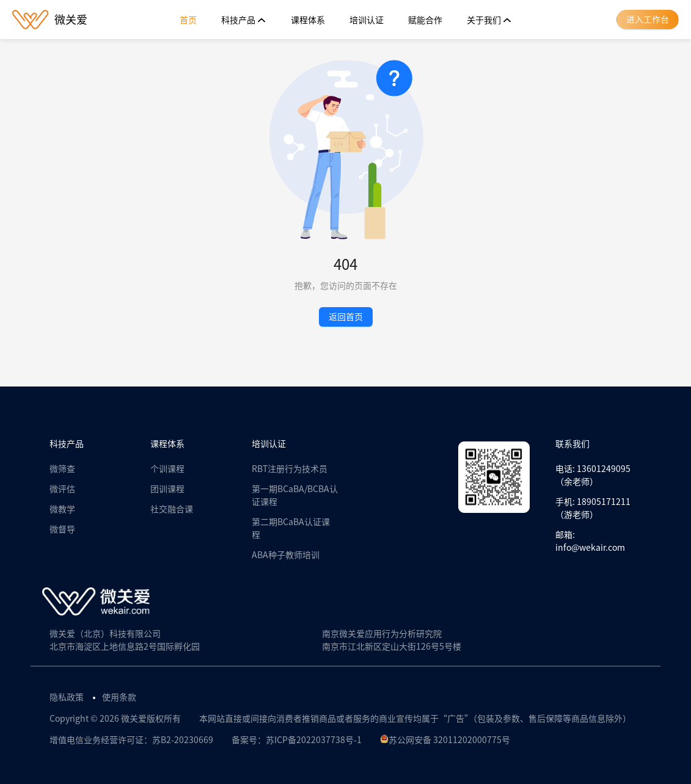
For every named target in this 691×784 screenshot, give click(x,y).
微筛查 (62, 469)
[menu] (346, 20)
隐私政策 (67, 697)
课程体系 (308, 20)
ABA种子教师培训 (286, 555)
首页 (188, 20)
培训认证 (367, 20)
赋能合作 (425, 20)
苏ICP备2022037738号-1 (314, 740)
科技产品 (244, 20)
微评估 (62, 489)
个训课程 (167, 469)
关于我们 (489, 20)
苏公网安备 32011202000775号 (445, 740)
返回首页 (346, 317)
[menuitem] (188, 20)
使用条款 (119, 697)
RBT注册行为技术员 (290, 469)
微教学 (62, 509)
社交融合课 (172, 509)
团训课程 (167, 489)
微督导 (62, 529)
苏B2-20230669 (183, 740)
